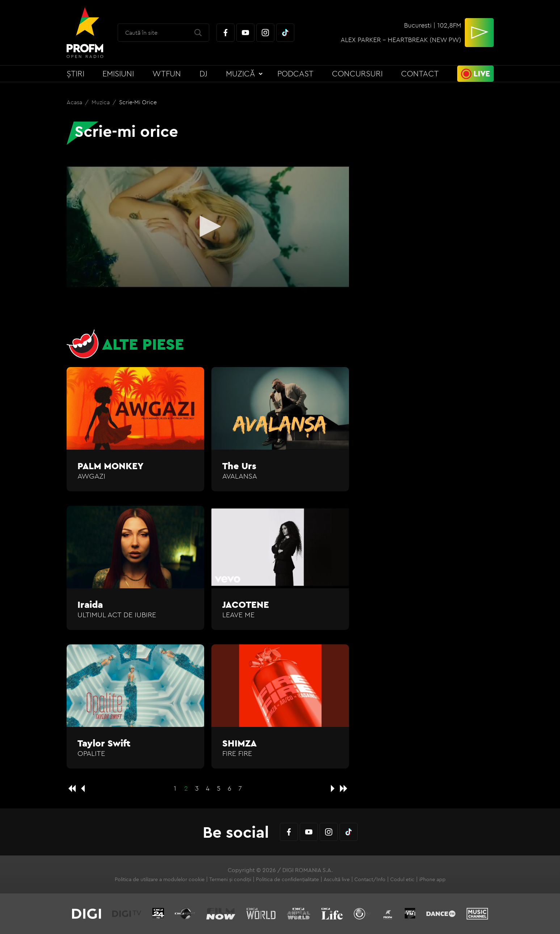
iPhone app (432, 879)
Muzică (241, 73)
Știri (75, 73)
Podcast (295, 73)
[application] (208, 227)
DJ (203, 73)
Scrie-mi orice (138, 102)
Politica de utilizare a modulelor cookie (160, 879)
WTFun (167, 73)
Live (482, 73)
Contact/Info (370, 879)
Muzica (101, 102)
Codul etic (402, 879)
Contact (420, 73)
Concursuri (357, 73)
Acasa (75, 102)
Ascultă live (337, 879)
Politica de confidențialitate (287, 879)
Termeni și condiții (230, 879)
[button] (208, 226)
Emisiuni (118, 73)
